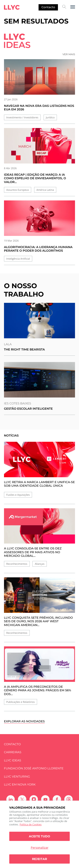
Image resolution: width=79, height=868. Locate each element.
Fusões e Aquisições (18, 495)
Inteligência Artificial (18, 259)
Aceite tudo (39, 836)
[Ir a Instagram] (34, 799)
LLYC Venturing (17, 777)
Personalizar (40, 848)
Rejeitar (39, 859)
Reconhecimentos (17, 564)
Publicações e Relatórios (21, 702)
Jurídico (50, 117)
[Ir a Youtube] (45, 799)
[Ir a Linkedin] (11, 799)
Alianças (40, 564)
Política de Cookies (31, 824)
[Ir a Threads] (68, 799)
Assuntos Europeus (18, 190)
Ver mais (69, 54)
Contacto (48, 7)
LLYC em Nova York (20, 785)
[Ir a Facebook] (57, 799)
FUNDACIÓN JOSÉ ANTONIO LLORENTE (34, 768)
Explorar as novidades (24, 721)
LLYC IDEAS (13, 760)
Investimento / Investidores (22, 117)
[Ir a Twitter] (22, 799)
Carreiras (13, 752)
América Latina (45, 190)
